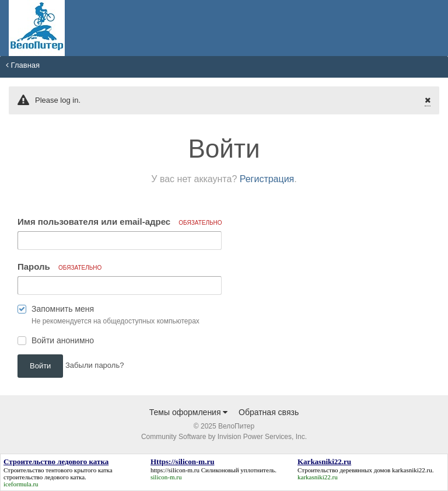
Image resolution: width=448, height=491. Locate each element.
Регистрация (267, 179)
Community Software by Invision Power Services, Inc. (224, 437)
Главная (23, 65)
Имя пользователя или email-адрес (120, 222)
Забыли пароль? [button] (94, 365)
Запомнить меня (63, 309)
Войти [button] (40, 366)
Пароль (60, 267)
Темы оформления (189, 412)
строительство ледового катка (44, 477)
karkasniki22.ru (412, 470)
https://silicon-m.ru (175, 470)
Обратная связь (269, 412)
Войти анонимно (63, 340)
